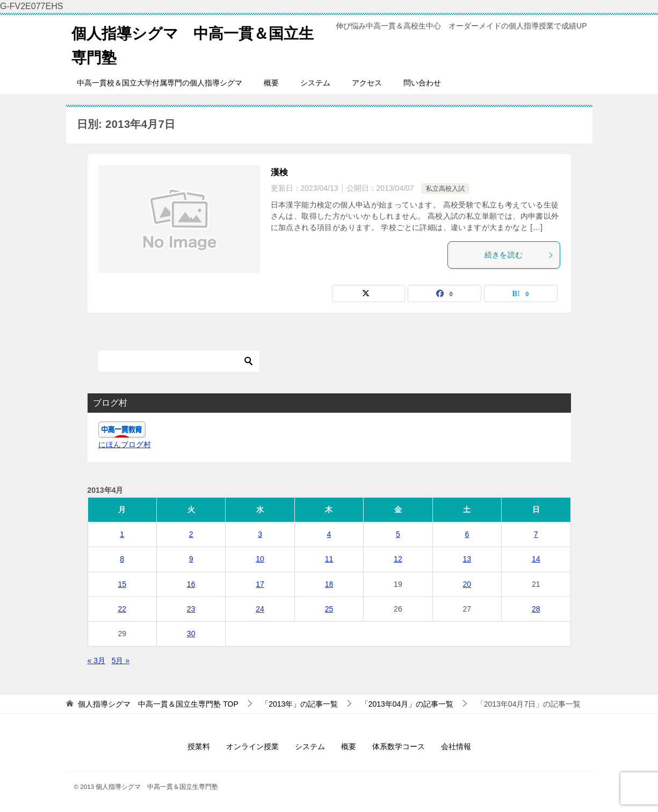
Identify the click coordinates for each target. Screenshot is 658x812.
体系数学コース (399, 746)
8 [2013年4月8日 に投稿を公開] (122, 559)
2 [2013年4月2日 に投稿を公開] (191, 534)
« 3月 (96, 660)
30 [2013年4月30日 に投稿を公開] (191, 634)
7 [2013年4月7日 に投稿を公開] (536, 534)
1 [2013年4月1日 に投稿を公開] (122, 534)
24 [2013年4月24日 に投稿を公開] (260, 609)
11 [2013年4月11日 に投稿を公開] (329, 559)
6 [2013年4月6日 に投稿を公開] (467, 534)
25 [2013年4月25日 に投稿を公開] (329, 609)
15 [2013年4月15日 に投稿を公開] (122, 584)
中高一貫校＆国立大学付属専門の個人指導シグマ (160, 83)
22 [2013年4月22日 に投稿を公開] (122, 609)
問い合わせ (422, 83)
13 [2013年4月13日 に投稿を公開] (467, 559)
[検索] (179, 361)
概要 (271, 83)
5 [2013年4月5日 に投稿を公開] (398, 534)
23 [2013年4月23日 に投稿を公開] (191, 609)
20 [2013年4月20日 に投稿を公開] (467, 584)
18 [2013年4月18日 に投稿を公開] (329, 584)
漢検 (280, 172)
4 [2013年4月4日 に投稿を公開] (329, 534)
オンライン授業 (252, 746)
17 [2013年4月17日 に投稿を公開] (260, 584)
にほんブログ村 (125, 444)
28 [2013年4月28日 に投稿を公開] (536, 609)
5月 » (121, 660)
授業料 (199, 746)
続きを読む (519, 255)
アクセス (367, 83)
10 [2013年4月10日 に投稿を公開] (260, 559)
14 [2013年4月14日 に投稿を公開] (536, 559)
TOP (158, 704)
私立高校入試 (445, 189)
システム (315, 83)
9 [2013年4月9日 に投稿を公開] (191, 559)
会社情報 (456, 746)
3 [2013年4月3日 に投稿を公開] (260, 534)
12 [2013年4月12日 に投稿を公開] (398, 559)
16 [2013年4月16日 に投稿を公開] (191, 584)
